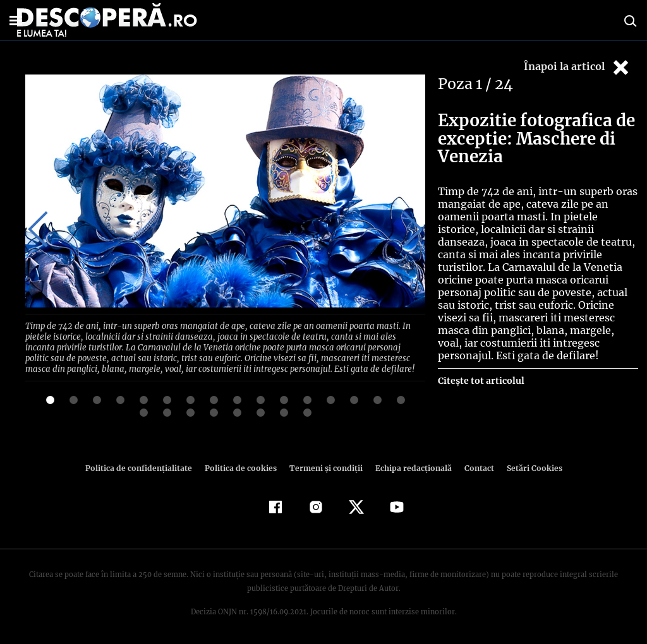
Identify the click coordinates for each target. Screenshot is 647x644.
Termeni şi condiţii (324, 466)
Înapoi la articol (577, 67)
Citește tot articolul (481, 381)
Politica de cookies (242, 466)
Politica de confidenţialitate (144, 466)
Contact (474, 466)
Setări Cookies (528, 466)
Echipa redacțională (409, 466)
